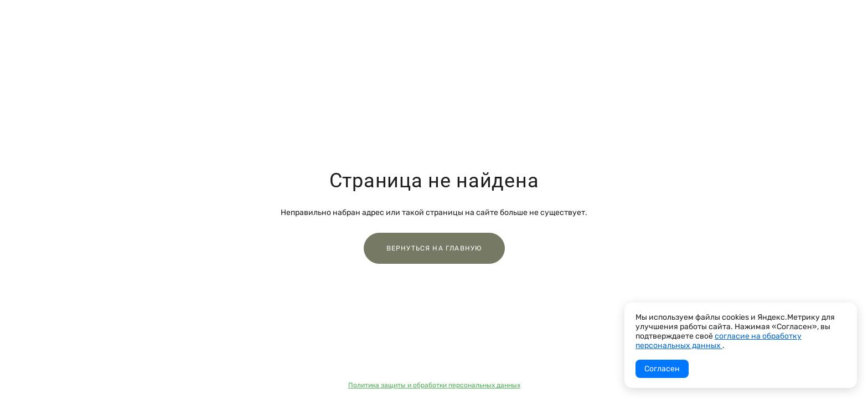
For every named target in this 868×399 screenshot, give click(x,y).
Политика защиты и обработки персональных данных (434, 385)
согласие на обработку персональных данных (719, 341)
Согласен (662, 369)
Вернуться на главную (434, 248)
